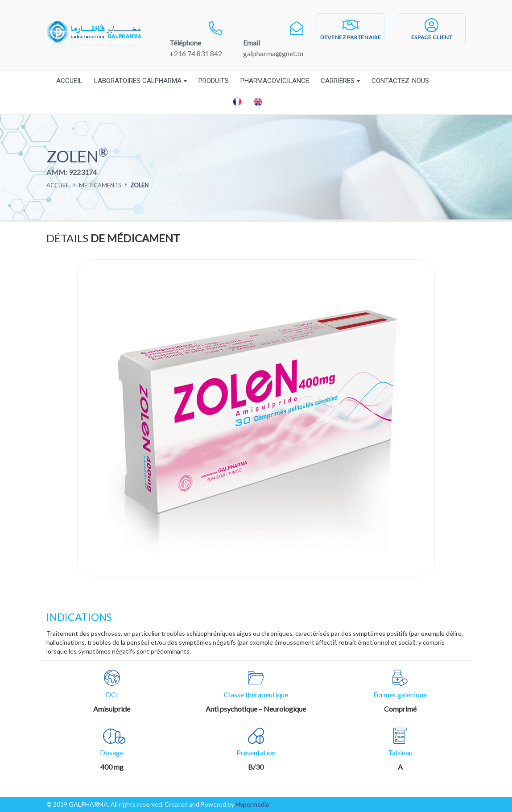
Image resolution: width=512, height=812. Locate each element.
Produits (214, 81)
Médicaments (100, 185)
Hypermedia (252, 804)
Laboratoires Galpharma (138, 81)
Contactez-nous (400, 81)
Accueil (69, 81)
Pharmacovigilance (275, 81)
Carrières (338, 81)
